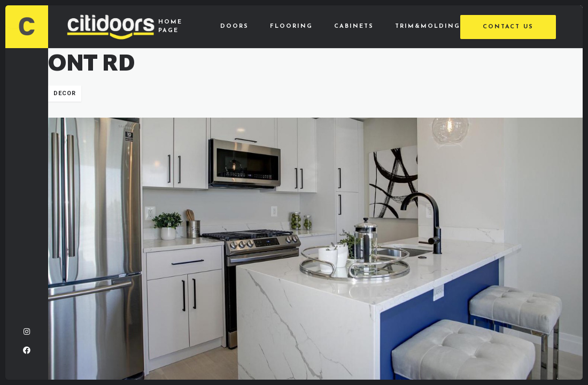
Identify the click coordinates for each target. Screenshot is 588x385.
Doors (234, 26)
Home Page (170, 27)
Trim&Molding (428, 26)
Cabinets (354, 26)
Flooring (291, 26)
